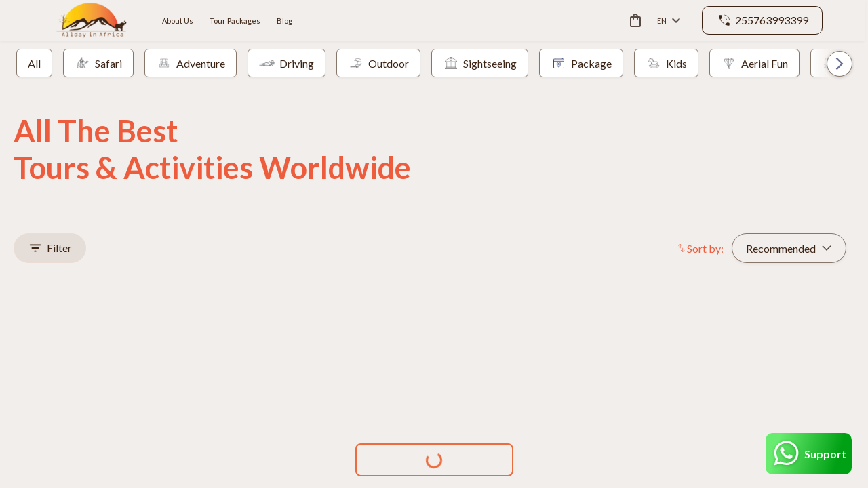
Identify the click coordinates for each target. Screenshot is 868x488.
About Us (178, 21)
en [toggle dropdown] (669, 21)
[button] (832, 63)
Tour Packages (235, 21)
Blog (284, 21)
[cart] (633, 20)
